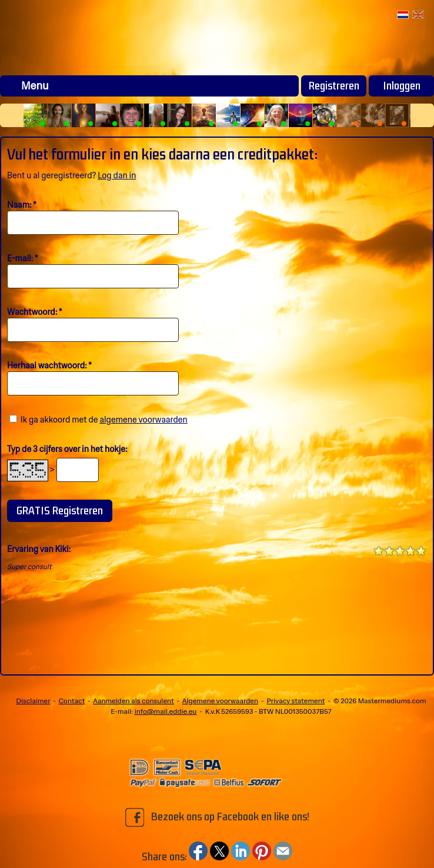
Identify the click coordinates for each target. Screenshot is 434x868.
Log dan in (117, 175)
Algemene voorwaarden (220, 701)
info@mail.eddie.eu (166, 711)
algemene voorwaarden (143, 420)
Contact (72, 701)
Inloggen (402, 86)
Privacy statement (296, 701)
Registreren (334, 86)
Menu (35, 86)
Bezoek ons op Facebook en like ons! (217, 817)
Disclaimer (34, 701)
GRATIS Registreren (60, 511)
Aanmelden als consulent (133, 701)
